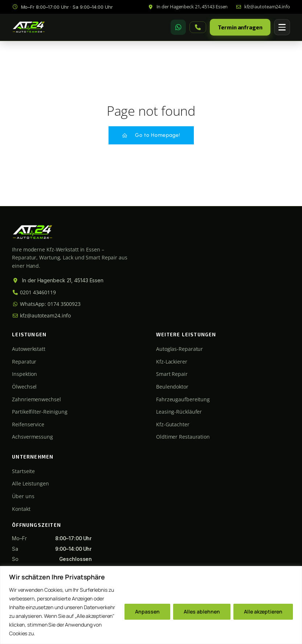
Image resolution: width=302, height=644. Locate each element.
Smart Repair (172, 374)
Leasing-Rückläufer (179, 412)
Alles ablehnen (202, 612)
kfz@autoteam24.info (41, 315)
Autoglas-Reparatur (179, 349)
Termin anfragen (240, 27)
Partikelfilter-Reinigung (40, 412)
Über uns (23, 496)
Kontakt (21, 509)
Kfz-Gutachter (173, 424)
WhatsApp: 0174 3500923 (46, 304)
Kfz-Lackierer (172, 362)
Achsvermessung (32, 437)
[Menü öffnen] (282, 27)
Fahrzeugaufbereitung (183, 399)
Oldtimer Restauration (183, 437)
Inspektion (25, 374)
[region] (151, 605)
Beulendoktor (172, 387)
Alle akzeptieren (263, 612)
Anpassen (147, 612)
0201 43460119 (34, 292)
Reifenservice (28, 424)
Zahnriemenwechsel (36, 399)
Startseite (23, 471)
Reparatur (24, 362)
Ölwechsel (24, 387)
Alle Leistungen (30, 483)
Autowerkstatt (29, 349)
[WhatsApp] (178, 27)
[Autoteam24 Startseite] (29, 27)
